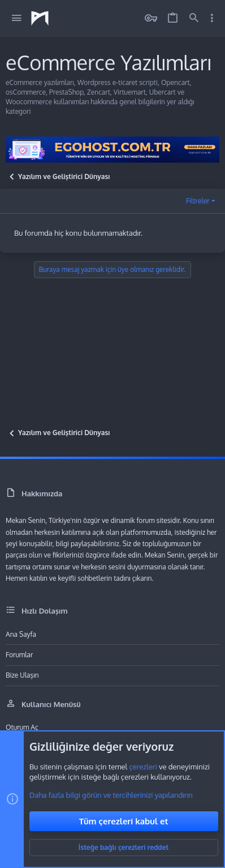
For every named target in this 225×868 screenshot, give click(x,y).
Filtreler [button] (198, 201)
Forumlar (19, 655)
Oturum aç (22, 727)
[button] (17, 18)
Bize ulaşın (22, 675)
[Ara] (194, 18)
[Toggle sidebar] (212, 18)
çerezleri (143, 767)
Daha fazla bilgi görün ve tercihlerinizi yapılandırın (111, 795)
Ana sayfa (21, 634)
